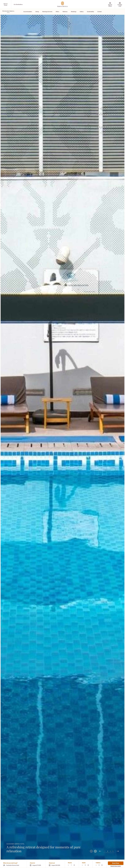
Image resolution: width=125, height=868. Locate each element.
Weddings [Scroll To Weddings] (74, 12)
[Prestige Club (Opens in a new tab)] (120, 4)
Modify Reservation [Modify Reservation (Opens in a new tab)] (116, 866)
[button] (36, 864)
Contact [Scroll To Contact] (99, 12)
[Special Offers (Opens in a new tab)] (110, 4)
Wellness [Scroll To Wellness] (65, 12)
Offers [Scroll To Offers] (57, 12)
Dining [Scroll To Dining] (37, 12)
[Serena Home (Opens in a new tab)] (6, 4)
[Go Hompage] (62, 4)
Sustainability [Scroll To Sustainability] (90, 12)
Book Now (116, 863)
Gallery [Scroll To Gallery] (82, 12)
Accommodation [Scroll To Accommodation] (28, 12)
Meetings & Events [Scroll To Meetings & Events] (47, 12)
